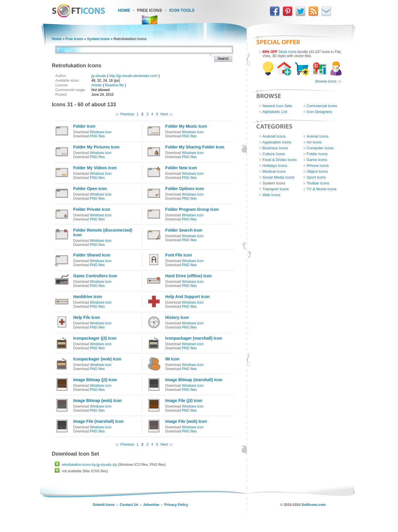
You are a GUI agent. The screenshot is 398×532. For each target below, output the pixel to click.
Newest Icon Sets (277, 106)
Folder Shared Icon (92, 255)
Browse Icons (326, 81)
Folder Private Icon (92, 209)
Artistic (97, 85)
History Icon (177, 317)
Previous (127, 114)
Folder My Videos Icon (95, 168)
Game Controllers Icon (95, 276)
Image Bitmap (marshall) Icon (194, 380)
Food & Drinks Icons (280, 160)
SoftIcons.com (314, 505)
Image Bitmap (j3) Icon (95, 380)
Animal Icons (317, 136)
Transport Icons (276, 189)
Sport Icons (316, 177)
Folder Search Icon (184, 230)
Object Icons (317, 171)
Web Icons (271, 195)
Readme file (114, 85)
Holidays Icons (275, 166)
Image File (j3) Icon (184, 401)
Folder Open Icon (90, 189)
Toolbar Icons (318, 183)
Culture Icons (274, 154)
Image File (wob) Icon (186, 421)
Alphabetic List (275, 112)
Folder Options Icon (185, 189)
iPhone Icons (318, 166)
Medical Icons (274, 171)
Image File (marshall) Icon (98, 421)
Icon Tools (182, 10)
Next (164, 114)
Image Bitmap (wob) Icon (98, 401)
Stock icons (287, 52)
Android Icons (274, 136)
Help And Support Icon (187, 297)
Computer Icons (320, 148)
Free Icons (150, 10)
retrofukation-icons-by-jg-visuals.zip (89, 465)
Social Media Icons (278, 177)
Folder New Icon (181, 168)
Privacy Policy (176, 505)
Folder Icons (317, 154)
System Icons (98, 39)
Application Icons (277, 142)
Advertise (151, 505)
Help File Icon (87, 317)
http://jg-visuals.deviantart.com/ (133, 76)
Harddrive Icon (88, 297)
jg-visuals (99, 76)
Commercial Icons (322, 106)
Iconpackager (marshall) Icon (194, 338)
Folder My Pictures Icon (96, 147)
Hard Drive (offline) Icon (188, 276)
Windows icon (101, 132)
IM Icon (172, 359)
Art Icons (314, 142)
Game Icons (317, 160)
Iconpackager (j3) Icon (95, 338)
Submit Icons (104, 505)
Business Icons (275, 148)
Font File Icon (178, 255)
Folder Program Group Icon (192, 209)
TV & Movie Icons (322, 189)
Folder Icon (84, 126)
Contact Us (129, 505)
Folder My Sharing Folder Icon (195, 147)
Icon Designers (319, 112)
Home (124, 10)
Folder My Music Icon (186, 126)
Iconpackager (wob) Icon (97, 359)
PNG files (97, 136)
